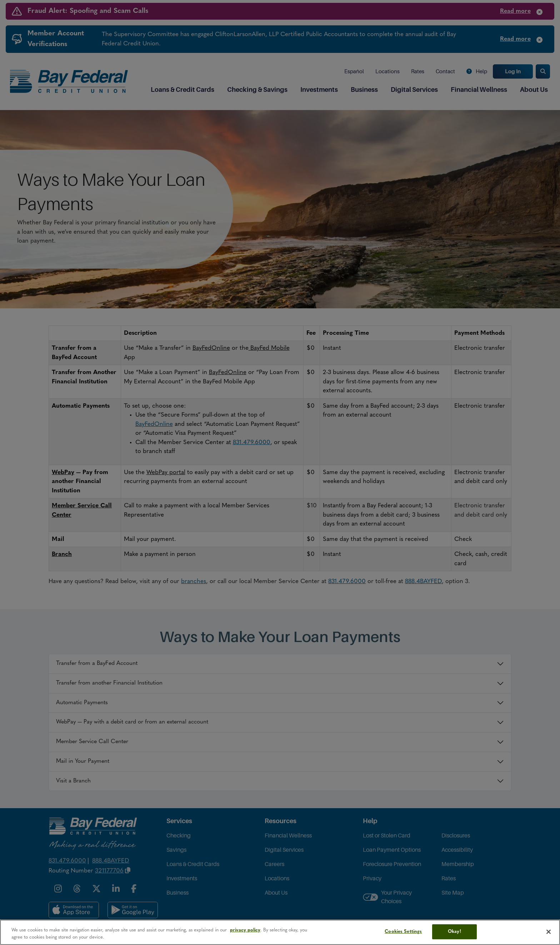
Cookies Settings (403, 932)
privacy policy (245, 930)
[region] (280, 932)
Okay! (454, 932)
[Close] (549, 932)
